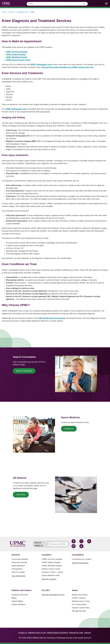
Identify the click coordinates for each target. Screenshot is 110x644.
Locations (46, 555)
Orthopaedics (17, 569)
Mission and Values (80, 595)
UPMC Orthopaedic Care (41, 65)
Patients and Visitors (22, 590)
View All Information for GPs (53, 595)
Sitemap (87, 633)
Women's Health (18, 572)
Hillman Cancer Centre (51, 569)
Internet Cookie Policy (81, 608)
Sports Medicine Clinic (51, 575)
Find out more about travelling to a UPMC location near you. (68, 67)
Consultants (78, 555)
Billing (14, 598)
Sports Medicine (18, 566)
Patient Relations (18, 604)
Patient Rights (17, 601)
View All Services (19, 576)
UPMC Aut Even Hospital (52, 559)
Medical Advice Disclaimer (58, 633)
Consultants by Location (82, 559)
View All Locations (49, 579)
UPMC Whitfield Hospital (17, 57)
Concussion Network (20, 559)
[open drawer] (106, 3)
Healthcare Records (20, 595)
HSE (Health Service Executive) (52, 318)
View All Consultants (80, 563)
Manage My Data (79, 611)
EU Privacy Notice (79, 604)
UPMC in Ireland (79, 598)
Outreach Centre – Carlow (52, 572)
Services (16, 555)
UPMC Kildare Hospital (16, 55)
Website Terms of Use (81, 601)
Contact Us (23, 633)
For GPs (46, 590)
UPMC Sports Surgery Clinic (18, 60)
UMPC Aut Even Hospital (17, 52)
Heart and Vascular (19, 562)
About (75, 590)
